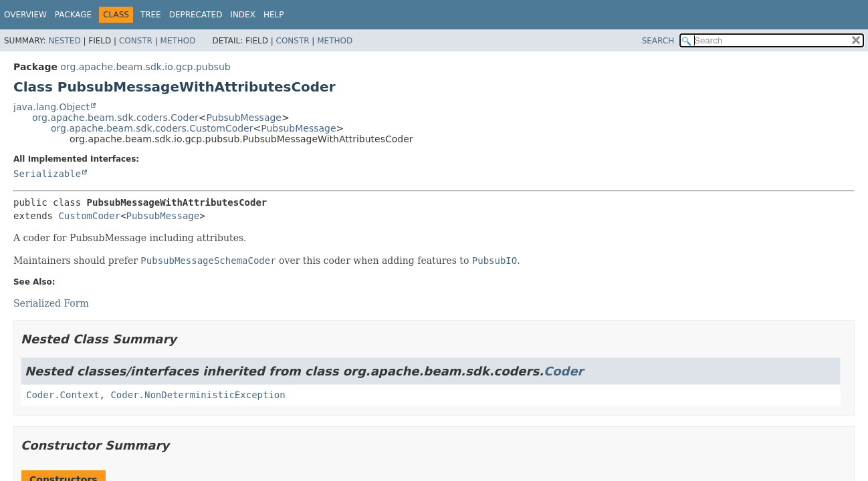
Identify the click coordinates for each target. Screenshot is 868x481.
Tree (151, 15)
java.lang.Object (51, 107)
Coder (564, 371)
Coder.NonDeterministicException (198, 395)
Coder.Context (63, 395)
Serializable (47, 174)
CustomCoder (89, 216)
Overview (25, 15)
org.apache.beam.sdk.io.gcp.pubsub (145, 67)
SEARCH (658, 41)
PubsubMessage (244, 118)
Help (274, 15)
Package (73, 15)
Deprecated (196, 15)
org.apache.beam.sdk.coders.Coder (115, 118)
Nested (64, 41)
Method (178, 41)
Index (243, 15)
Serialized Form (51, 303)
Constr (136, 41)
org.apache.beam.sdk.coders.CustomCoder (152, 128)
